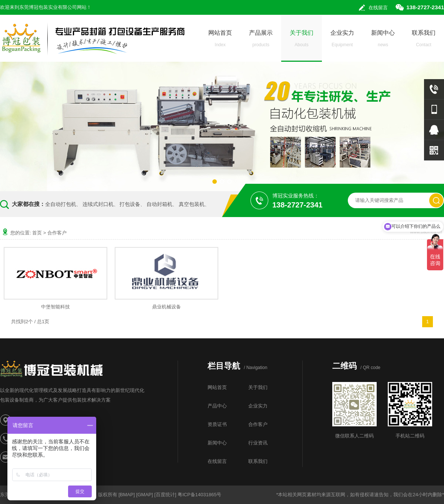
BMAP (127, 495)
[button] (215, 182)
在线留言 (378, 8)
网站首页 (220, 40)
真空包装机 (192, 204)
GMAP (145, 495)
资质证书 (217, 424)
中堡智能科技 (55, 307)
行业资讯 (258, 443)
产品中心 (217, 406)
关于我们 (302, 40)
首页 (37, 233)
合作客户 (57, 233)
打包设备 (130, 204)
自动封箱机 (159, 204)
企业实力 (342, 40)
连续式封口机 (98, 204)
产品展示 (261, 40)
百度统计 (165, 495)
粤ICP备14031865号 (200, 495)
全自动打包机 (61, 204)
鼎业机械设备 (166, 307)
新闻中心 (383, 40)
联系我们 (424, 40)
